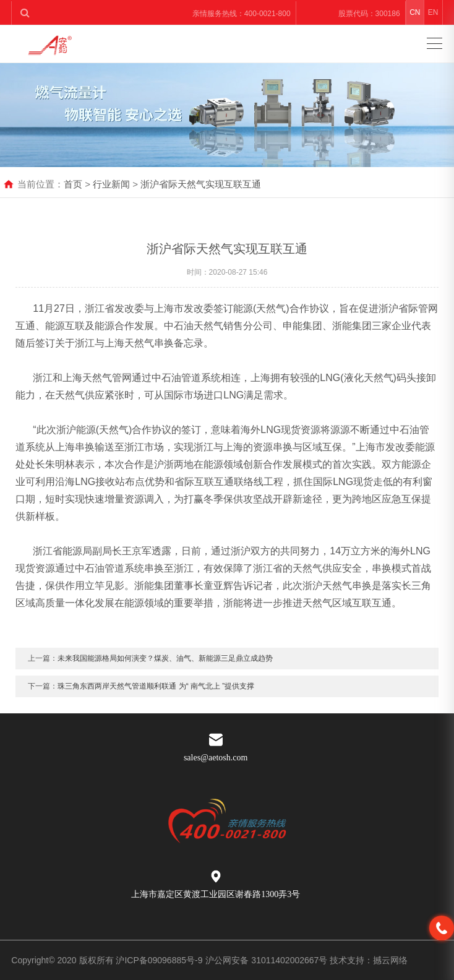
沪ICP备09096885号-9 (159, 960)
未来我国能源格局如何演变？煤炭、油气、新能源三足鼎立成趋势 (165, 672)
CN (415, 12)
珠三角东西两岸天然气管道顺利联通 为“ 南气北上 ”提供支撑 (156, 700)
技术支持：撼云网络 (369, 960)
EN (433, 12)
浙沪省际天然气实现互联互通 (201, 184)
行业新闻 (111, 184)
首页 (73, 184)
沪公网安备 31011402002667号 (268, 960)
